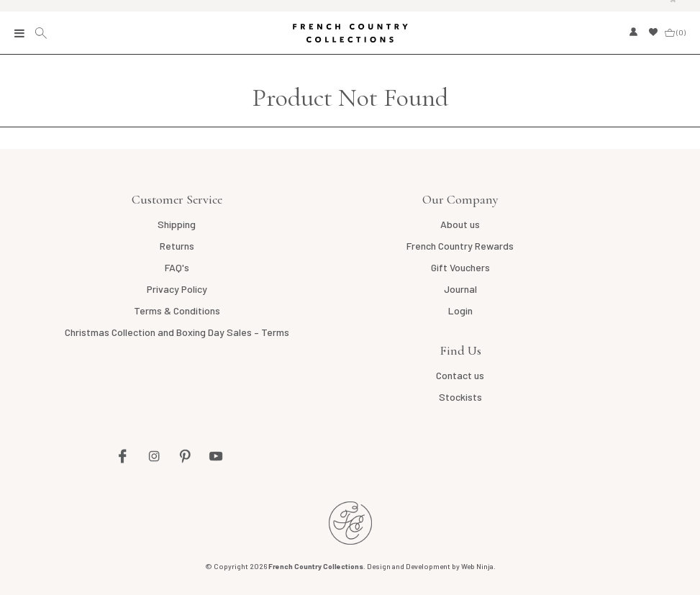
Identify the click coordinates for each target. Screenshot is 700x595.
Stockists (460, 397)
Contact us (460, 375)
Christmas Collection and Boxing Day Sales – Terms (177, 332)
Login (460, 310)
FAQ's (177, 267)
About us (460, 224)
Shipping (177, 224)
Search (43, 33)
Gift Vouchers (460, 267)
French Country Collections (350, 33)
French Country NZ (350, 523)
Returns (177, 246)
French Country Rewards (460, 246)
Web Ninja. (478, 566)
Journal (460, 289)
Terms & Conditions (177, 310)
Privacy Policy (177, 289)
